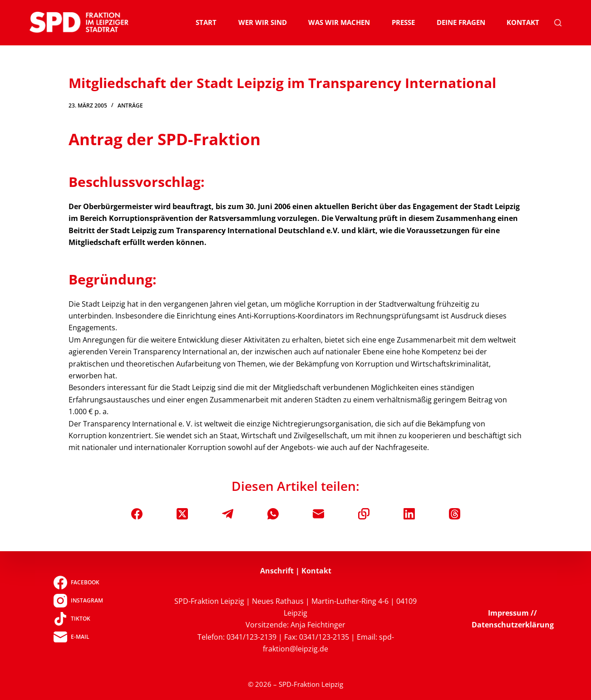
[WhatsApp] (273, 514)
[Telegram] (228, 514)
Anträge (130, 105)
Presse (403, 22)
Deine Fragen (461, 22)
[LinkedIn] (409, 514)
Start (206, 22)
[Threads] (455, 514)
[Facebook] (137, 514)
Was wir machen (339, 22)
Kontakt (523, 22)
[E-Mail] (318, 514)
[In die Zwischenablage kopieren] (364, 514)
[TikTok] (78, 619)
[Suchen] (558, 23)
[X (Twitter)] (182, 514)
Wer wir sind (263, 22)
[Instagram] (78, 601)
